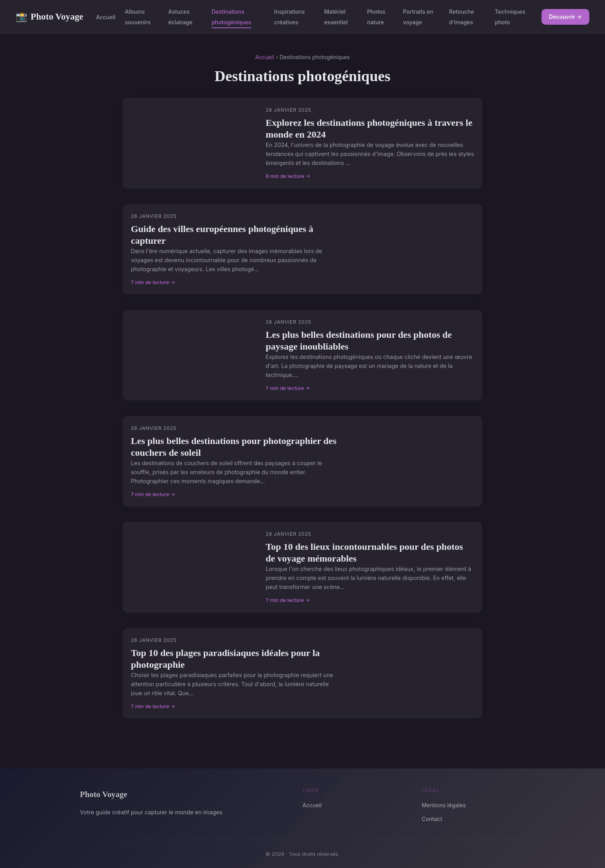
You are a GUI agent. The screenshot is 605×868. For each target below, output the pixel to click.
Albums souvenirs (138, 17)
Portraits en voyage (418, 17)
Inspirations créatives (290, 17)
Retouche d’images (462, 17)
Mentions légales (444, 805)
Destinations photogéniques (231, 17)
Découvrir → (565, 17)
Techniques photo (510, 17)
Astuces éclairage (180, 17)
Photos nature (376, 17)
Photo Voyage (50, 17)
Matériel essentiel (336, 17)
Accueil (106, 17)
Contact (432, 819)
